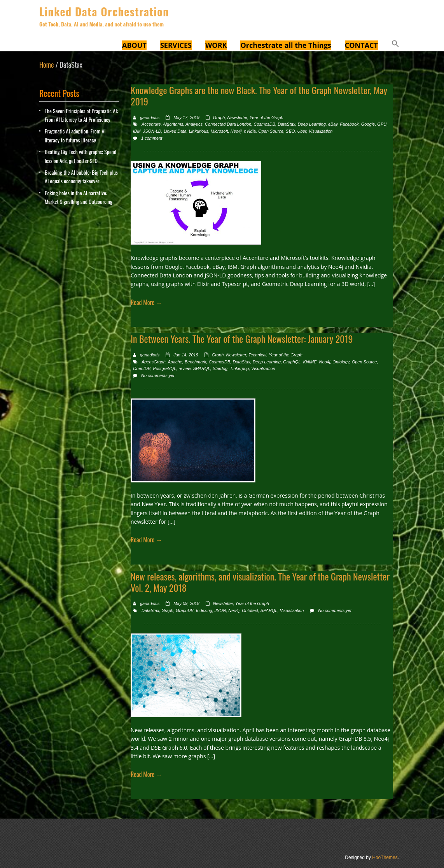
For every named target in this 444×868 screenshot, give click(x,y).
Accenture (151, 124)
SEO (290, 131)
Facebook (349, 124)
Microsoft (219, 131)
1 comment (152, 138)
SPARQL (202, 368)
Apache (175, 362)
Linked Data (175, 131)
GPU (382, 124)
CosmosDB (264, 124)
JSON (220, 610)
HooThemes (385, 857)
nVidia (250, 131)
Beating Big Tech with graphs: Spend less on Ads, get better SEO (80, 156)
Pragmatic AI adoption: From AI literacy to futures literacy (75, 135)
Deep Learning (312, 124)
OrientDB (142, 368)
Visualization (321, 131)
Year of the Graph (267, 117)
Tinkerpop (239, 368)
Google (368, 124)
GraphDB (185, 610)
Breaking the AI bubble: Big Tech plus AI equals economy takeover (81, 176)
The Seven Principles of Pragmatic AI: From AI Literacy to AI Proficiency (81, 115)
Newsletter (237, 117)
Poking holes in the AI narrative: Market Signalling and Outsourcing (79, 197)
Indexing (204, 610)
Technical (257, 355)
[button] (395, 45)
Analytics (194, 124)
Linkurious (199, 131)
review (184, 368)
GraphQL (292, 362)
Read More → (146, 302)
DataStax (286, 124)
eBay (333, 124)
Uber (302, 131)
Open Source (271, 131)
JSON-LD (152, 131)
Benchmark (196, 362)
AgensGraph (154, 362)
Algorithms (173, 124)
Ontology (341, 362)
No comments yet (158, 375)
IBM (137, 131)
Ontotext (250, 610)
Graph (219, 117)
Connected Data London (228, 124)
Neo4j (236, 131)
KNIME (310, 362)
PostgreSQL (164, 368)
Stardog (220, 368)
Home (47, 65)
